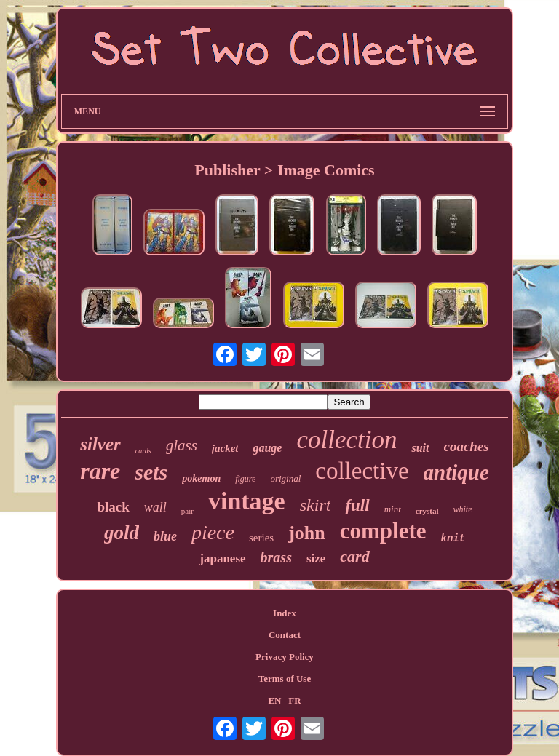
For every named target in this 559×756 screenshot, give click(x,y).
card (354, 556)
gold (122, 533)
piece (213, 532)
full (357, 505)
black (113, 507)
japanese (222, 558)
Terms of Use (285, 679)
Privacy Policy (285, 657)
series (261, 538)
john (307, 533)
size (316, 558)
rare (100, 471)
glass (182, 445)
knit (453, 538)
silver (100, 444)
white (463, 509)
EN (274, 700)
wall (155, 507)
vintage (247, 501)
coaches (467, 446)
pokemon (201, 478)
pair (187, 511)
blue (165, 536)
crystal (427, 511)
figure (245, 479)
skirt (316, 505)
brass (276, 557)
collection (346, 440)
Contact (285, 635)
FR (294, 700)
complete (383, 531)
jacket (225, 448)
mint (393, 509)
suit (420, 448)
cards (143, 451)
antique (456, 472)
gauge (267, 448)
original (285, 478)
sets (151, 472)
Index (285, 613)
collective (362, 471)
